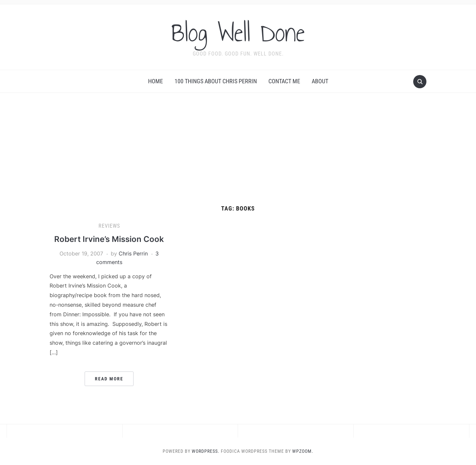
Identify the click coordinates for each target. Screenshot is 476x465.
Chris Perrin (133, 253)
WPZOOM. (303, 451)
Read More (109, 379)
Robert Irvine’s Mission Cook (109, 239)
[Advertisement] (238, 156)
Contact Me (284, 81)
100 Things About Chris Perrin (216, 81)
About (320, 81)
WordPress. (206, 451)
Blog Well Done (238, 33)
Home (156, 81)
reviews (109, 226)
